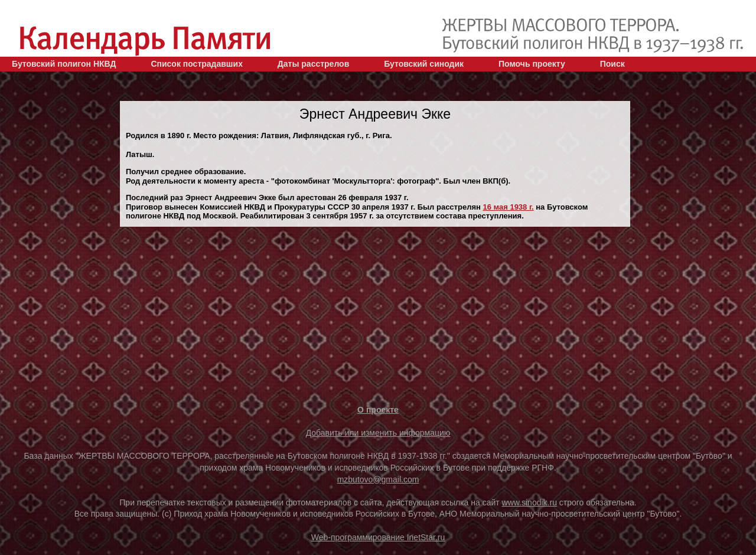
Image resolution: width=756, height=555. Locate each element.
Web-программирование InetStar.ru (378, 537)
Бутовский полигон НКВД (64, 64)
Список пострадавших (197, 64)
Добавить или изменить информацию (378, 433)
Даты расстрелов (313, 64)
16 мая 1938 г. (508, 207)
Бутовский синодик (424, 64)
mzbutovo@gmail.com (378, 479)
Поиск (612, 64)
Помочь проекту (532, 64)
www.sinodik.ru (529, 502)
